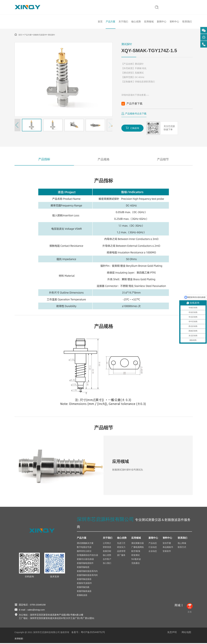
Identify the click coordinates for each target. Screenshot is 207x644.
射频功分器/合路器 (85, 560)
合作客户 (107, 560)
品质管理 (121, 552)
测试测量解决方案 (85, 544)
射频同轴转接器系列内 (87, 572)
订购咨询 (133, 128)
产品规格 (104, 160)
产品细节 (163, 160)
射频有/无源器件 (40, 35)
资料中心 (174, 22)
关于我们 (123, 22)
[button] (18, 126)
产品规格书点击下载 (136, 114)
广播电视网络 (138, 548)
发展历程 (107, 552)
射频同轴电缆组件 (85, 564)
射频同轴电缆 (83, 568)
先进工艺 (121, 544)
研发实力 (121, 548)
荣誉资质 (107, 548)
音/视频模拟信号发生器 (88, 556)
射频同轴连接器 (84, 580)
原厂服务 (121, 556)
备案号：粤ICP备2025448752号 (88, 633)
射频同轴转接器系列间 (87, 576)
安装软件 (167, 552)
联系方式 (182, 548)
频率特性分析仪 (84, 552)
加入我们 (107, 564)
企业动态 (153, 552)
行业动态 (153, 548)
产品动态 (153, 544)
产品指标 (44, 160)
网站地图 (186, 633)
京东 (190, 609)
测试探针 (51, 35)
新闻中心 (162, 22)
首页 (100, 22)
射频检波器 (82, 596)
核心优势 (136, 22)
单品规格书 (168, 548)
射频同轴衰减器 (84, 592)
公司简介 (107, 544)
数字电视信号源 (84, 548)
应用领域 (149, 22)
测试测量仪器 (138, 544)
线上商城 (182, 544)
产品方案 (111, 22)
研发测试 (135, 556)
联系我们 (187, 22)
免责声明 (172, 633)
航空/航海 (136, 552)
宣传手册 (167, 544)
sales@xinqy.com (36, 611)
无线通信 (135, 564)
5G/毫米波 (136, 560)
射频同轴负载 (83, 588)
